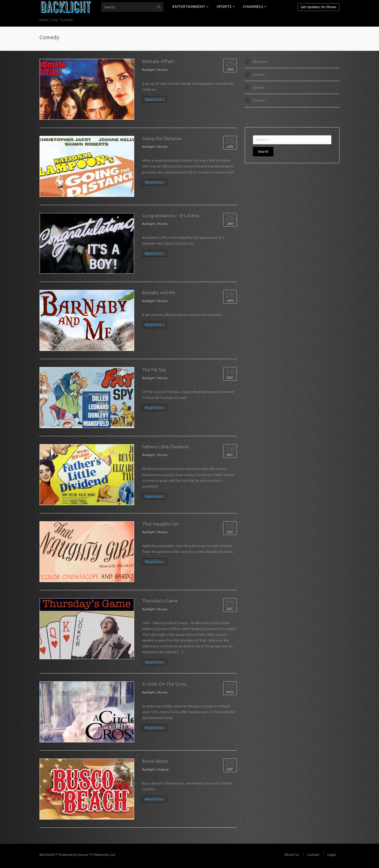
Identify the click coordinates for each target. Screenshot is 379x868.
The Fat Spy (154, 369)
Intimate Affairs (158, 61)
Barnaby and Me (159, 292)
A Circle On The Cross (164, 684)
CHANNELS (255, 6)
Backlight (149, 70)
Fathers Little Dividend (165, 447)
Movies (162, 70)
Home (44, 20)
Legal (331, 855)
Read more (154, 99)
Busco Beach (155, 761)
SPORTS (226, 6)
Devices (259, 87)
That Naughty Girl (160, 524)
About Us (260, 62)
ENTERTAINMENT (191, 6)
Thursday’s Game (160, 601)
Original (163, 770)
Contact (259, 100)
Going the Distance (162, 138)
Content (259, 75)
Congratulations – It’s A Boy (171, 215)
